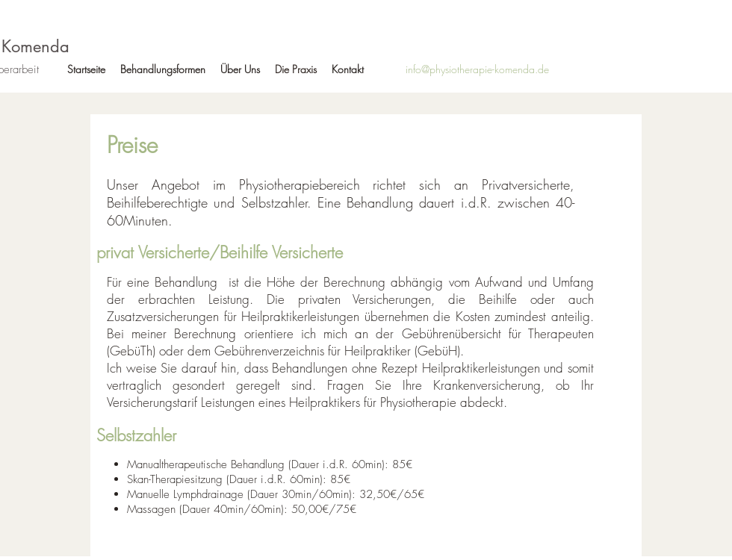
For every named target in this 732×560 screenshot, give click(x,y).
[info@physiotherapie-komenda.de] (477, 69)
